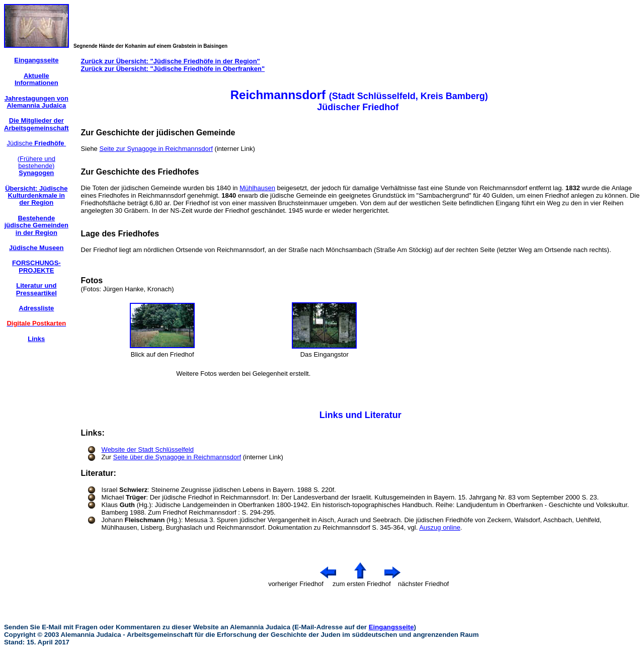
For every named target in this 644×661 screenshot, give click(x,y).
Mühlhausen (257, 188)
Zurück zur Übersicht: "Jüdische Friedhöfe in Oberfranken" (173, 69)
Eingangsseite (391, 627)
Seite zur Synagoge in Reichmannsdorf (156, 149)
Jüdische (36, 143)
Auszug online (440, 527)
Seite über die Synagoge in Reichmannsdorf (177, 457)
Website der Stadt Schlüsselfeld (148, 449)
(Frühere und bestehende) (36, 166)
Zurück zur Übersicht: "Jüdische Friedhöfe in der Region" (171, 61)
